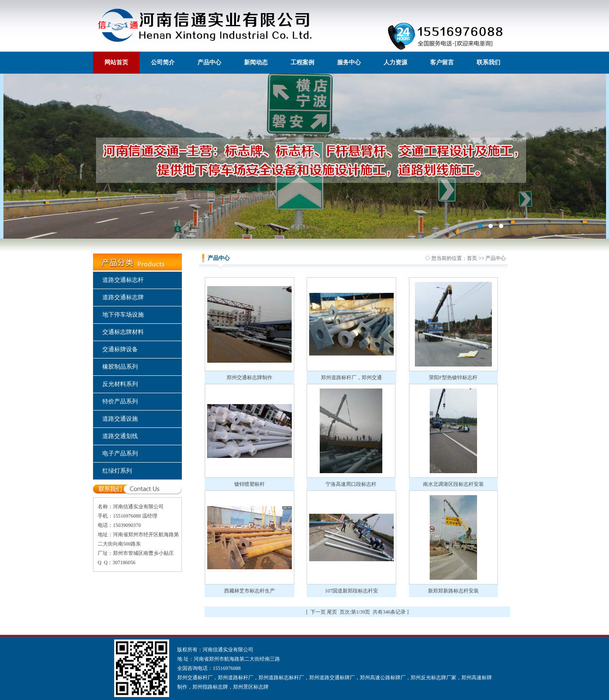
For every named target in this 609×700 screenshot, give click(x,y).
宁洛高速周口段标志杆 (351, 484)
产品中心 (209, 62)
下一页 (318, 612)
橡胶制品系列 (120, 367)
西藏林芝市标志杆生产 (250, 591)
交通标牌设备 (120, 349)
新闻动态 (256, 62)
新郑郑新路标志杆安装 (453, 591)
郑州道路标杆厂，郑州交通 (351, 378)
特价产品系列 (120, 401)
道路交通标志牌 (123, 297)
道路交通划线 (120, 436)
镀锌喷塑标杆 (250, 484)
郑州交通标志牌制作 (250, 378)
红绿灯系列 (117, 471)
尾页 (332, 612)
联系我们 (488, 62)
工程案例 (302, 62)
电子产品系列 (120, 453)
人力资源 (395, 62)
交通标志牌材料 (123, 332)
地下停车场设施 (123, 315)
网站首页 (116, 62)
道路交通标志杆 (123, 280)
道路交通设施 (120, 419)
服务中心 (349, 62)
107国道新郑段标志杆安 (351, 591)
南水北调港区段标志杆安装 (453, 484)
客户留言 (442, 62)
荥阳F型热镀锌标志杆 (453, 378)
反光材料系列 (120, 384)
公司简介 (163, 62)
